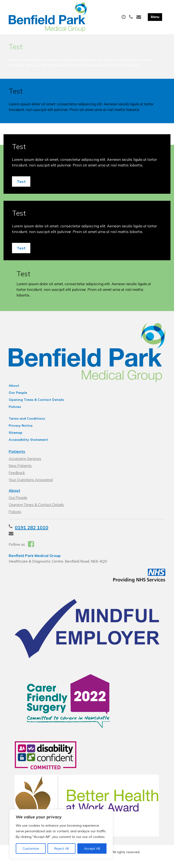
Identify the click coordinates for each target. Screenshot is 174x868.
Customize (31, 848)
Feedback (17, 477)
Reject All (62, 848)
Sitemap (16, 437)
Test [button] (21, 186)
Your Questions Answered (31, 484)
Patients (17, 456)
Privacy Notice (21, 430)
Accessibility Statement (28, 444)
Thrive (103, 861)
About (14, 390)
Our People (18, 397)
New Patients (20, 470)
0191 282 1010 (32, 532)
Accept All (92, 848)
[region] (61, 834)
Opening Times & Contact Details (36, 404)
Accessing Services (25, 463)
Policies (15, 411)
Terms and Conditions (27, 423)
